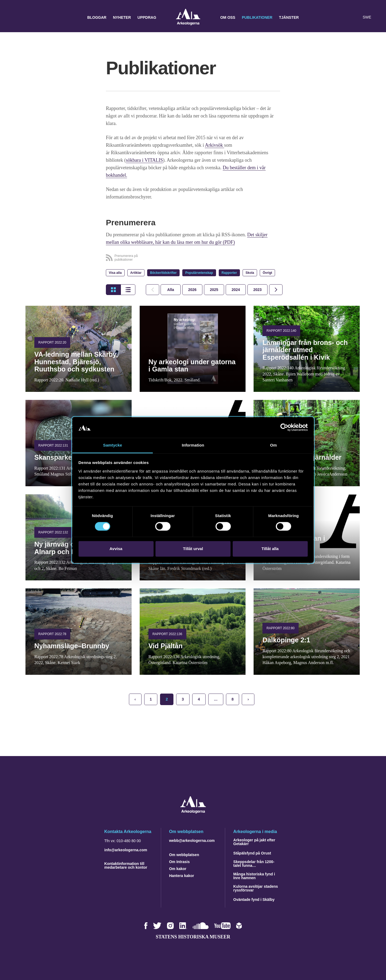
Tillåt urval (193, 549)
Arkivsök (214, 145)
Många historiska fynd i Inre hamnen (254, 876)
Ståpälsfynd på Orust (252, 853)
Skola (250, 273)
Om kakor (178, 869)
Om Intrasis (179, 862)
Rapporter (229, 273)
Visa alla (115, 273)
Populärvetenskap (199, 273)
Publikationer (257, 17)
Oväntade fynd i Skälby (254, 900)
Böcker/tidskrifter (163, 273)
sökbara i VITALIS (144, 160)
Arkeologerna (188, 18)
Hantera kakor (182, 876)
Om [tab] (273, 445)
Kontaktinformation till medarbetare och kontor (126, 865)
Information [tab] (193, 445)
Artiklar (136, 273)
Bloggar (97, 17)
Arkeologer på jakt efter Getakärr (254, 842)
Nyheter (122, 17)
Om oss (228, 17)
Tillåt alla (270, 549)
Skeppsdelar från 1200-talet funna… (254, 864)
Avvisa (116, 549)
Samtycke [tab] (113, 445)
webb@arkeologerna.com (192, 841)
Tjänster (289, 17)
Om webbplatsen (184, 855)
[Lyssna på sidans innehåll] (355, 17)
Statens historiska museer (193, 937)
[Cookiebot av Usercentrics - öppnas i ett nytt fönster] (284, 428)
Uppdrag (147, 17)
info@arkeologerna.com (126, 850)
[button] (344, 17)
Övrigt (267, 273)
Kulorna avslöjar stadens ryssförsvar (256, 888)
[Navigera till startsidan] (193, 812)
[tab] (192, 290)
